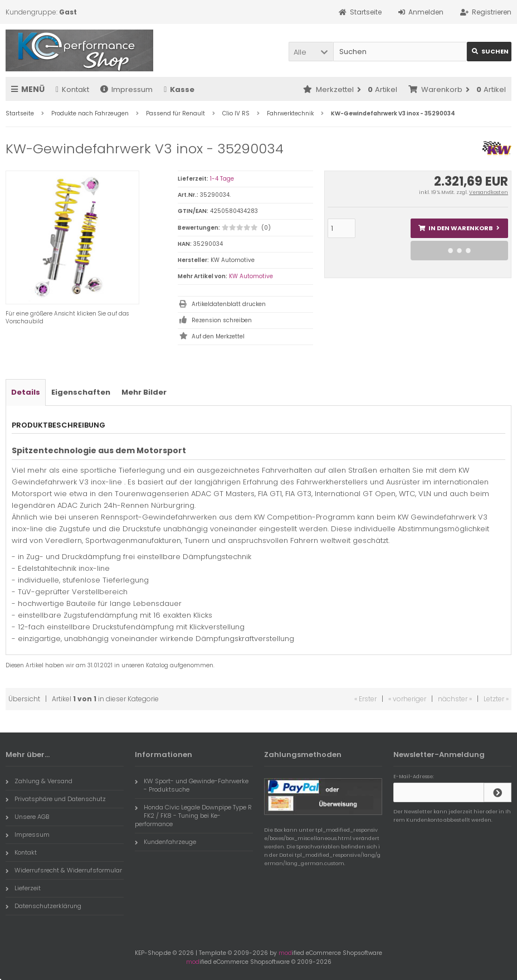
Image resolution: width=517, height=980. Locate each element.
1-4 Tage (222, 179)
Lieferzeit (23, 888)
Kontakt (72, 89)
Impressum (126, 89)
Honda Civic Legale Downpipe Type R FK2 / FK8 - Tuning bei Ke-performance (193, 816)
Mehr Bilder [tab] (144, 392)
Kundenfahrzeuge (165, 842)
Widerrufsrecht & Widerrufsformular (64, 870)
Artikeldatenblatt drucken (229, 304)
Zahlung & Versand (39, 781)
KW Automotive (251, 276)
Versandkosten (489, 192)
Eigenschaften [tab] (81, 392)
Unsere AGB (27, 817)
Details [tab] (26, 392)
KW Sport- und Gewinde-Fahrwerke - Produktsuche (192, 785)
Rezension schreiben (222, 320)
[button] (311, 52)
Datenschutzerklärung (43, 906)
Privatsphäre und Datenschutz (56, 799)
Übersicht (24, 699)
